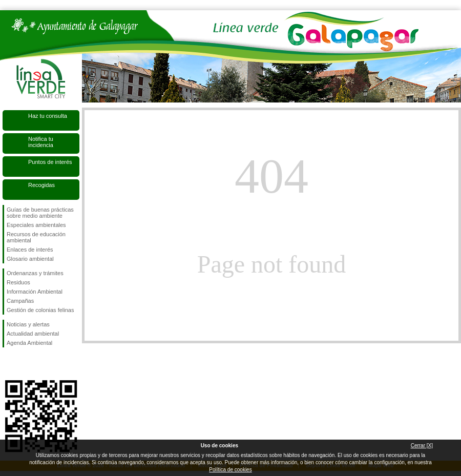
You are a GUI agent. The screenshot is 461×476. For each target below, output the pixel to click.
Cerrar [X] (422, 446)
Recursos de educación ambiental (36, 237)
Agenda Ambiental (29, 343)
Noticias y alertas (28, 324)
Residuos (18, 282)
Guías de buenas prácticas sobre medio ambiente (40, 213)
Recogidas (41, 185)
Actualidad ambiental (33, 334)
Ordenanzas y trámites (35, 273)
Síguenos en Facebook (9, 364)
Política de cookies (230, 470)
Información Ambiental (35, 292)
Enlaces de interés (30, 250)
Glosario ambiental (30, 259)
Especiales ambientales (36, 225)
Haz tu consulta (48, 116)
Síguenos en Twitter (26, 364)
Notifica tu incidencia (41, 142)
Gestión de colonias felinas (40, 310)
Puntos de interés (50, 162)
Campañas (20, 301)
